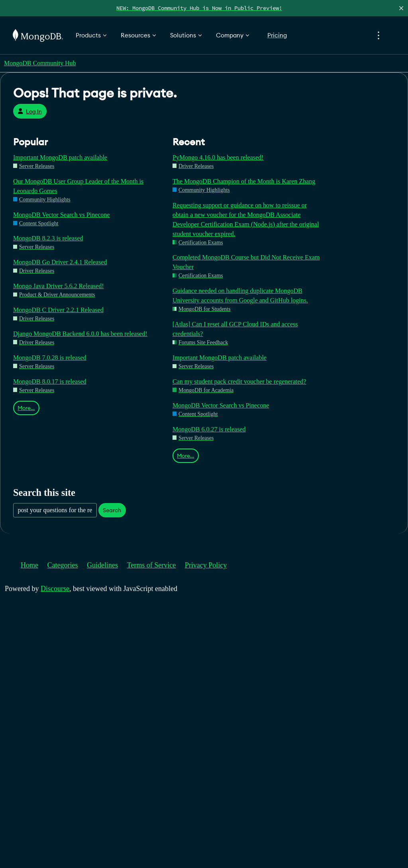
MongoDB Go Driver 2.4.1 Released (60, 262)
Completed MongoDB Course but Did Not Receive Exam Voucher (246, 262)
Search (112, 510)
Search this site (44, 493)
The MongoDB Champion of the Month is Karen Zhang (244, 181)
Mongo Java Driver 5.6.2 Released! (59, 286)
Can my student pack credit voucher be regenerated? (239, 381)
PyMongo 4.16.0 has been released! (218, 157)
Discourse (55, 589)
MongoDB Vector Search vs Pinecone (61, 215)
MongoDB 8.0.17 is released (50, 381)
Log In (30, 111)
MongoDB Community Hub (40, 63)
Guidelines (102, 565)
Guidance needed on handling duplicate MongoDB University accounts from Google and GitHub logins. (240, 296)
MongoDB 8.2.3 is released (48, 238)
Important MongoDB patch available (60, 157)
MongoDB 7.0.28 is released (50, 358)
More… (26, 408)
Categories (63, 565)
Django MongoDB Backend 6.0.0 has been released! (80, 334)
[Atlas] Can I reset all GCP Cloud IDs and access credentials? (235, 329)
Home (29, 565)
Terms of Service (152, 565)
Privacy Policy (206, 565)
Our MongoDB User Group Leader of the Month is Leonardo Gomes (78, 186)
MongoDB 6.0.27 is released (209, 429)
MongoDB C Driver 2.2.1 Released (58, 310)
